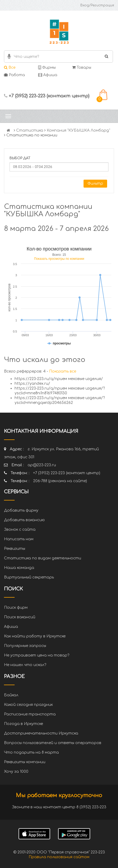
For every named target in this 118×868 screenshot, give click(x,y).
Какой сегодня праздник (28, 705)
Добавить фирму (21, 510)
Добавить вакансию (24, 520)
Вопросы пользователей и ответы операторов (53, 743)
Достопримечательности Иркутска (41, 733)
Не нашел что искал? (25, 665)
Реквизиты (15, 549)
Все (10, 68)
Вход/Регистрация (97, 5)
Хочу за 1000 (16, 772)
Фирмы (47, 68)
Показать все (63, 371)
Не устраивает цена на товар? (37, 655)
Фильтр (95, 183)
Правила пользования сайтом (59, 857)
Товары (82, 68)
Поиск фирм (16, 608)
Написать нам (19, 539)
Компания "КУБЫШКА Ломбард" (78, 130)
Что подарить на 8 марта (31, 752)
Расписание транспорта (30, 714)
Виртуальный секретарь (29, 577)
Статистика (30, 130)
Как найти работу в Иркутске (35, 636)
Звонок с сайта (20, 530)
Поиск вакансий (20, 617)
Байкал (11, 695)
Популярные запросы (25, 646)
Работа (14, 75)
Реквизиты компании (25, 762)
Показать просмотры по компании (59, 259)
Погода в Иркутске (23, 724)
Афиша (48, 75)
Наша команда (19, 568)
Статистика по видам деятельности (43, 558)
